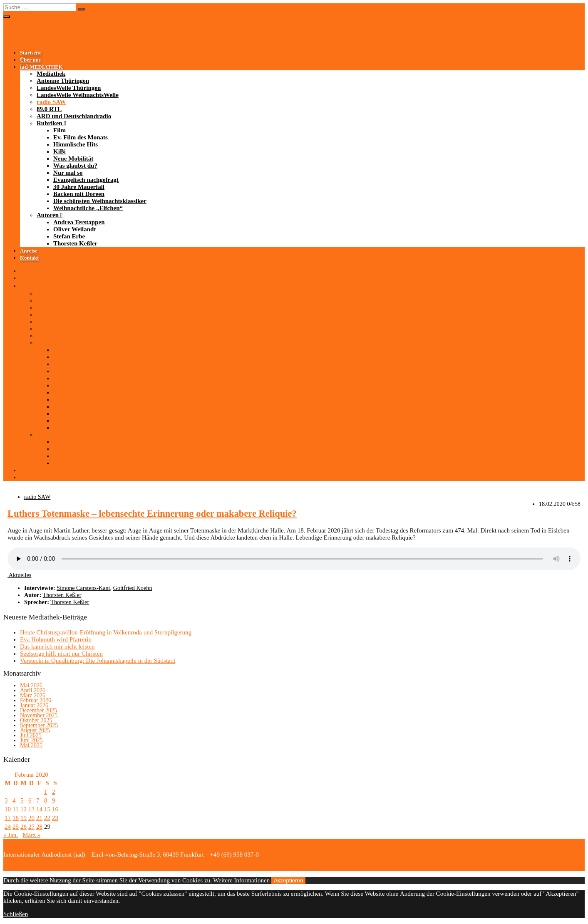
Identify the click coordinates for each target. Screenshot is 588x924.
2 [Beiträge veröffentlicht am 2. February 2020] (54, 792)
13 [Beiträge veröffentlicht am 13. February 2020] (31, 809)
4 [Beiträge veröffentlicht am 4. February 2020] (14, 800)
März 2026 (33, 695)
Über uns (30, 60)
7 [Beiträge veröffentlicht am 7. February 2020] (38, 800)
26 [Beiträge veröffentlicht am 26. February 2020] (24, 827)
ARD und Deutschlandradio (74, 116)
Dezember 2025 (38, 710)
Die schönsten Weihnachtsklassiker (100, 201)
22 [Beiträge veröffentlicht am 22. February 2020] (47, 818)
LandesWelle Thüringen (69, 88)
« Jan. (11, 835)
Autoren (48, 215)
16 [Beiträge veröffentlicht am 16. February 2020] (55, 809)
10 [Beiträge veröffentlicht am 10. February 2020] (8, 809)
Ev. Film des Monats (81, 137)
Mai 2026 (31, 685)
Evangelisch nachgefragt (86, 180)
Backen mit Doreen (79, 194)
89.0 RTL (49, 109)
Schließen (16, 914)
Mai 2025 (31, 745)
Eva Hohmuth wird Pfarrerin (56, 639)
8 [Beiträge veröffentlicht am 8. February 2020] (46, 800)
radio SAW (51, 102)
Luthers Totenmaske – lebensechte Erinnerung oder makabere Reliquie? (152, 514)
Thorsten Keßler (75, 243)
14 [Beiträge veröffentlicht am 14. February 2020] (39, 809)
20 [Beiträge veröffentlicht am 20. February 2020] (31, 818)
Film (60, 130)
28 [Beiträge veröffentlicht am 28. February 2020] (39, 827)
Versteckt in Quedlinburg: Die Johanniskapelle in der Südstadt (98, 661)
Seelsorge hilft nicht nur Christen (61, 654)
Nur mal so (68, 173)
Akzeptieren (288, 881)
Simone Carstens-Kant (83, 588)
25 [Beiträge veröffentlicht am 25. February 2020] (16, 827)
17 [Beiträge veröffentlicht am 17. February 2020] (8, 818)
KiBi (60, 151)
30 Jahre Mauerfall (79, 187)
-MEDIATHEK (41, 67)
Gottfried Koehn (133, 588)
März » (31, 835)
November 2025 (39, 715)
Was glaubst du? (75, 166)
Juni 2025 (31, 740)
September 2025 (39, 725)
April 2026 (33, 690)
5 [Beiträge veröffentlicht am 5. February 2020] (22, 800)
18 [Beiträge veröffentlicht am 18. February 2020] (16, 818)
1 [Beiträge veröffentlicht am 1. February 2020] (46, 792)
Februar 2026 (36, 700)
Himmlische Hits (76, 144)
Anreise (29, 251)
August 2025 (35, 730)
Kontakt (29, 258)
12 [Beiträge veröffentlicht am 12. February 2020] (24, 809)
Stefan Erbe (69, 236)
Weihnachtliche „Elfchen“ (88, 208)
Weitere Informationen (241, 880)
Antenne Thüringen (63, 81)
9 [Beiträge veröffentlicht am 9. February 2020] (54, 800)
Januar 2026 (34, 705)
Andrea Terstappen (79, 222)
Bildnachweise (283, 855)
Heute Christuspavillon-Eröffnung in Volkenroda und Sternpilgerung (106, 632)
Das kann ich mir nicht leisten (57, 647)
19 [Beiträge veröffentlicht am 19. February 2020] (24, 818)
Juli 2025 (31, 735)
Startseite (31, 53)
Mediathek (51, 74)
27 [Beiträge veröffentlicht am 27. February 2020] (31, 827)
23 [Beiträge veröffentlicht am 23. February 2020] (55, 818)
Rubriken (50, 123)
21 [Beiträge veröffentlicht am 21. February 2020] (39, 818)
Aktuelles (19, 575)
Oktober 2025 (36, 720)
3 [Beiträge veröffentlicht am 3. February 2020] (6, 800)
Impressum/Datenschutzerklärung (348, 855)
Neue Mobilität (73, 159)
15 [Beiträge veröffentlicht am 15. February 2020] (47, 809)
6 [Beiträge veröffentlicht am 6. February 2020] (30, 800)
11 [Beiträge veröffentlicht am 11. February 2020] (15, 809)
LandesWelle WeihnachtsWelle (78, 95)
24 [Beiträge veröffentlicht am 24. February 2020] (8, 827)
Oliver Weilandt (74, 229)
